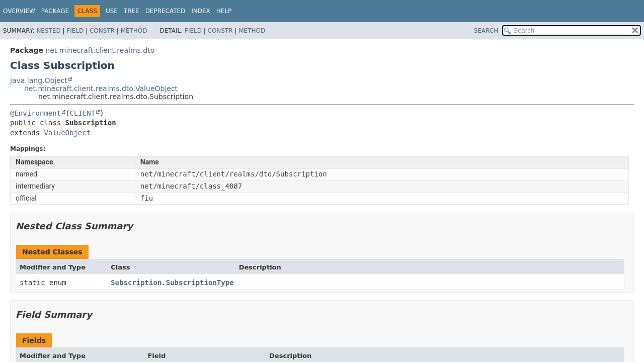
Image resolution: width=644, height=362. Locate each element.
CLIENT (83, 113)
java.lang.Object (39, 80)
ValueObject (67, 133)
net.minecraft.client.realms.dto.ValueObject (101, 88)
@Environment (35, 113)
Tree (132, 11)
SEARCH (486, 31)
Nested (48, 31)
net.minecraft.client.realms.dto (100, 50)
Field (75, 31)
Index (201, 11)
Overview (19, 11)
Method (134, 31)
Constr (102, 31)
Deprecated (166, 11)
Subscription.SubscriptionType (172, 283)
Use (112, 11)
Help (224, 11)
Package (55, 11)
